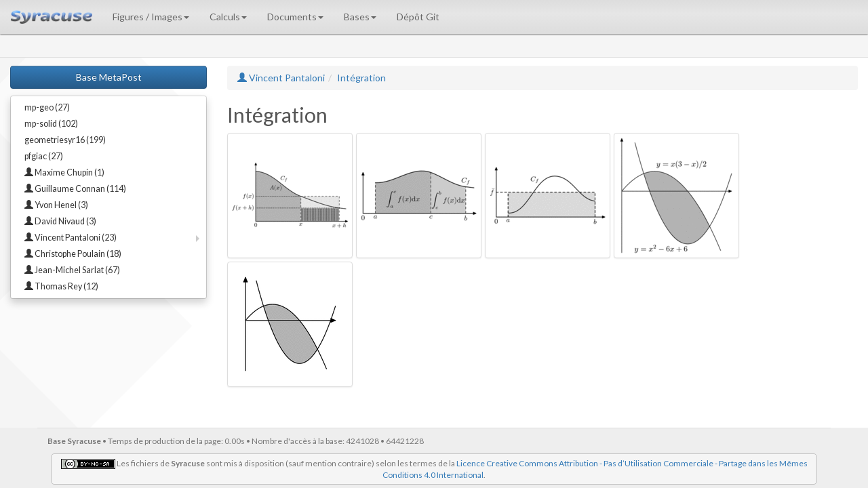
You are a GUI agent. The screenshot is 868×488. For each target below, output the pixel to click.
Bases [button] (360, 17)
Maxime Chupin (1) (64, 172)
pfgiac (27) (44, 156)
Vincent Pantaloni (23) (71, 238)
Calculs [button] (228, 17)
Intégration (361, 78)
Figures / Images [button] (151, 17)
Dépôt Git (418, 17)
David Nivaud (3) (60, 221)
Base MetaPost (109, 77)
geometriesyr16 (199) (65, 140)
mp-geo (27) (47, 107)
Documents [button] (295, 17)
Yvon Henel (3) (56, 205)
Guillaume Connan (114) (75, 189)
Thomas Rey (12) (61, 286)
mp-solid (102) (51, 124)
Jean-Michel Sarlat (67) (72, 270)
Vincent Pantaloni (281, 78)
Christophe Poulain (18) (73, 254)
